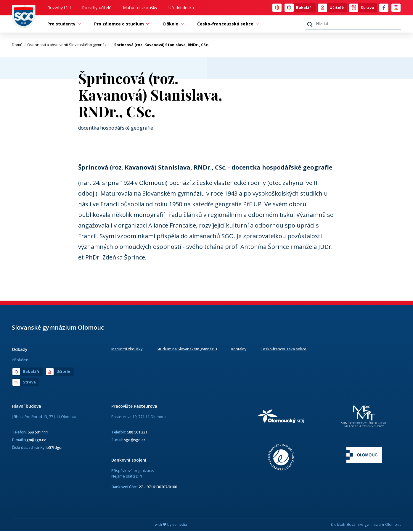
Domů (19, 46)
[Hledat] (353, 25)
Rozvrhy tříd (59, 8)
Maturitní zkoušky (140, 8)
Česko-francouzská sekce (283, 350)
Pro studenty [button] (63, 25)
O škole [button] (172, 25)
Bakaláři (299, 8)
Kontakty (239, 350)
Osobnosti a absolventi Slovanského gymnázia (70, 46)
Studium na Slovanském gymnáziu (187, 350)
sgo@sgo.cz (35, 441)
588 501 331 (137, 433)
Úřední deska (181, 8)
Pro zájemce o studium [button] (120, 25)
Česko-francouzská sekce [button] (227, 25)
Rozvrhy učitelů (97, 8)
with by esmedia (171, 526)
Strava (361, 8)
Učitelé (331, 8)
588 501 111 (38, 433)
